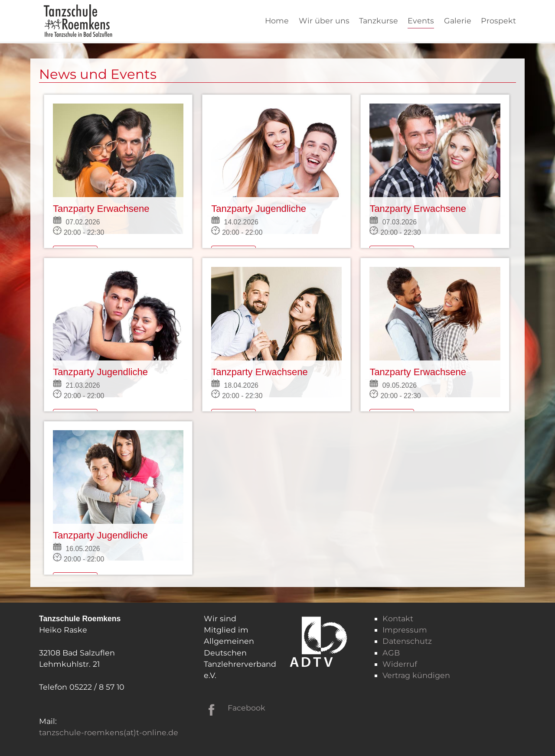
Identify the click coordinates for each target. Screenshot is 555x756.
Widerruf (400, 664)
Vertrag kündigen (416, 675)
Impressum (405, 630)
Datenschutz (407, 641)
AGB (391, 653)
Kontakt (398, 618)
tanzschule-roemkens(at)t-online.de (109, 732)
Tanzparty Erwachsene (101, 209)
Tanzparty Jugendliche (259, 209)
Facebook (246, 708)
